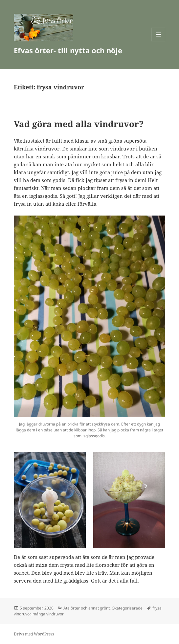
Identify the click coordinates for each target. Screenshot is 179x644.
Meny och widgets (158, 41)
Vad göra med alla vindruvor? (79, 124)
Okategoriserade (127, 608)
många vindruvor (48, 614)
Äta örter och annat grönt (87, 608)
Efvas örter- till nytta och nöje (68, 50)
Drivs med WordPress (34, 634)
